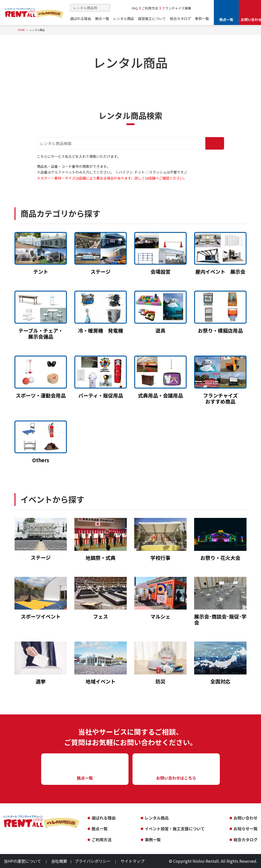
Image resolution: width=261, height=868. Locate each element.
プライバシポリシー (93, 861)
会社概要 (59, 861)
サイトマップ (132, 861)
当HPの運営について (22, 861)
